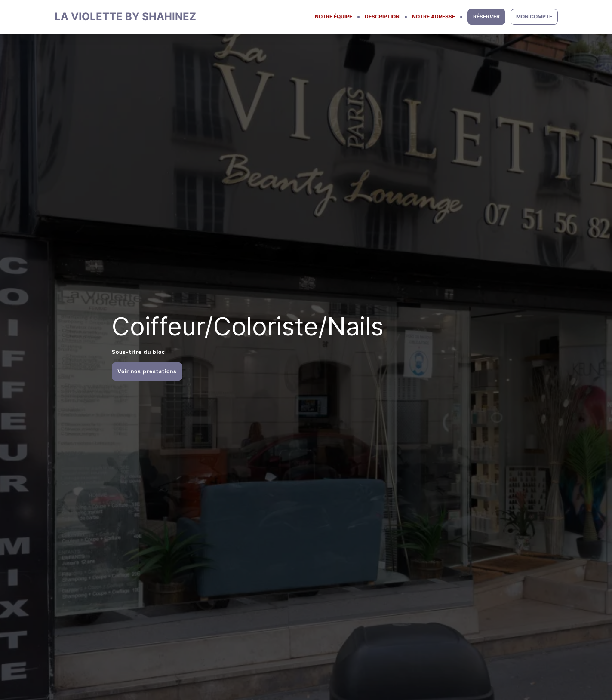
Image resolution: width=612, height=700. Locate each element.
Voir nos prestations (147, 371)
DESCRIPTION (382, 17)
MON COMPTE (534, 17)
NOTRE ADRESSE (434, 17)
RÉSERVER (486, 17)
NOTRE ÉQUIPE (334, 17)
